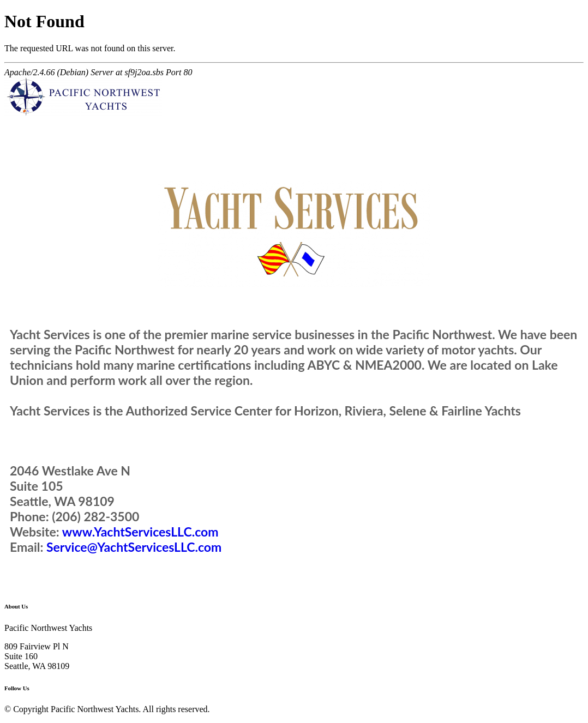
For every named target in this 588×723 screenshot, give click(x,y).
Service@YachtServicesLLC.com (134, 547)
